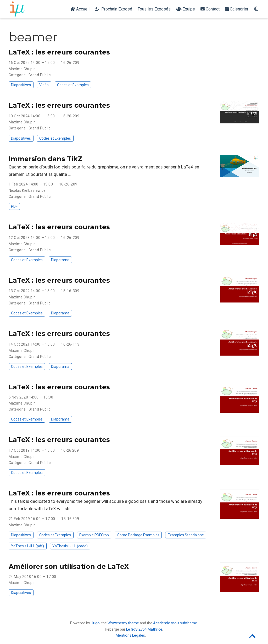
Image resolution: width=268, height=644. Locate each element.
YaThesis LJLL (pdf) (27, 546)
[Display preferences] (256, 9)
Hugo (95, 623)
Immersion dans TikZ (45, 159)
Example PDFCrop (94, 535)
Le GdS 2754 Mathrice (144, 629)
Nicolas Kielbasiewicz (27, 190)
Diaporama (60, 260)
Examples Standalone (186, 535)
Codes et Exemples (73, 85)
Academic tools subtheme (175, 623)
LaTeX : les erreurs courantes (59, 52)
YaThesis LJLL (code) (70, 546)
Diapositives (21, 85)
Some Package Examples (138, 535)
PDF (14, 206)
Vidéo (44, 85)
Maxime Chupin (22, 69)
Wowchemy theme (123, 623)
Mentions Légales (130, 635)
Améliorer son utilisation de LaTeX (69, 566)
